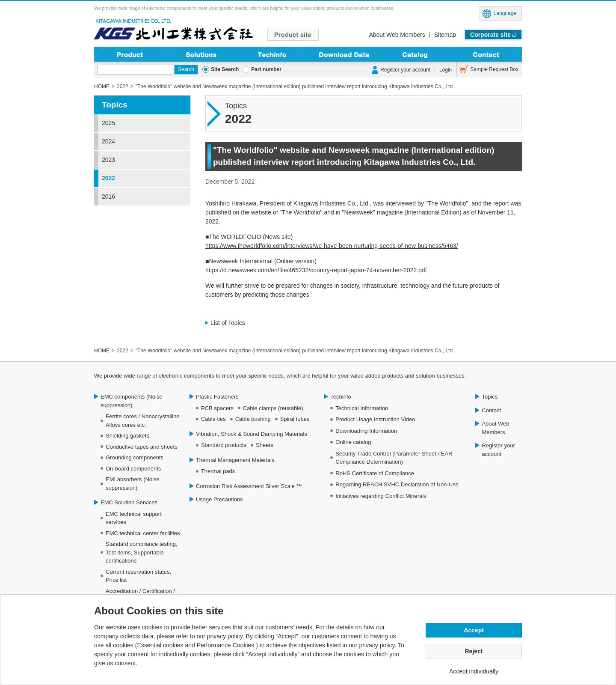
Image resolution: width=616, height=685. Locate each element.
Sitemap (445, 35)
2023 (108, 160)
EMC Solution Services (129, 502)
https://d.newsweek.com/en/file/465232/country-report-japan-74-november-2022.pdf (316, 270)
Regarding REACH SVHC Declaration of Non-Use (397, 484)
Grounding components (135, 457)
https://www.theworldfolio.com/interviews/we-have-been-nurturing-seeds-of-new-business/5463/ (332, 246)
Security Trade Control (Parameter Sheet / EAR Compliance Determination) (394, 458)
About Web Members (397, 35)
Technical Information (362, 408)
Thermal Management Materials (235, 460)
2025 (108, 123)
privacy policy (225, 636)
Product (130, 54)
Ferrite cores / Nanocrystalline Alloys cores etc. (143, 421)
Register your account (405, 70)
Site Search (225, 69)
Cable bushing (253, 419)
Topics (115, 105)
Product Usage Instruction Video (375, 419)
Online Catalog (415, 54)
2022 (108, 178)
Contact (486, 54)
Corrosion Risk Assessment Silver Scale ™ (249, 486)
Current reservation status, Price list (138, 576)
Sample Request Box (494, 69)
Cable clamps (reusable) (273, 408)
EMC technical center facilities (143, 533)
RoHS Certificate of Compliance (375, 473)
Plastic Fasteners (217, 397)
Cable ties (213, 419)
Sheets (264, 445)
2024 (108, 141)
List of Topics (228, 323)
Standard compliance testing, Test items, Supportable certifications (142, 552)
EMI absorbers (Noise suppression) (133, 484)
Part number (266, 69)
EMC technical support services (134, 518)
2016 (108, 197)
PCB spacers (217, 408)
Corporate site (490, 35)
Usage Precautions (219, 499)
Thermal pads (218, 471)
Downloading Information (344, 54)
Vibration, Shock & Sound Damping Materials (252, 434)
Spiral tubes (295, 419)
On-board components (133, 469)
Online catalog (353, 442)
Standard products (224, 445)
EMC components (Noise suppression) (132, 401)
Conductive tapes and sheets (142, 447)
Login (446, 70)
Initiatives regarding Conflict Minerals (381, 496)
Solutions (201, 54)
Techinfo (272, 54)
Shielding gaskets (127, 436)
